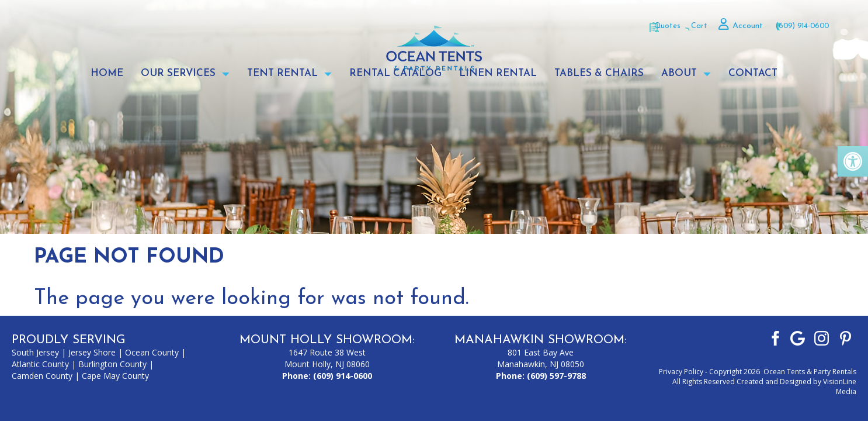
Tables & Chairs (599, 74)
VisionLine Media (840, 387)
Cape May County (115, 376)
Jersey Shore (92, 352)
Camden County (42, 376)
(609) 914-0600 (798, 26)
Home (107, 74)
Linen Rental (498, 74)
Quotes (631, 26)
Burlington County (112, 364)
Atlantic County (40, 364)
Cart (679, 26)
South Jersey (35, 352)
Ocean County (152, 352)
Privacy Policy (681, 372)
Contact (753, 74)
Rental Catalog (395, 74)
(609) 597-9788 (556, 376)
